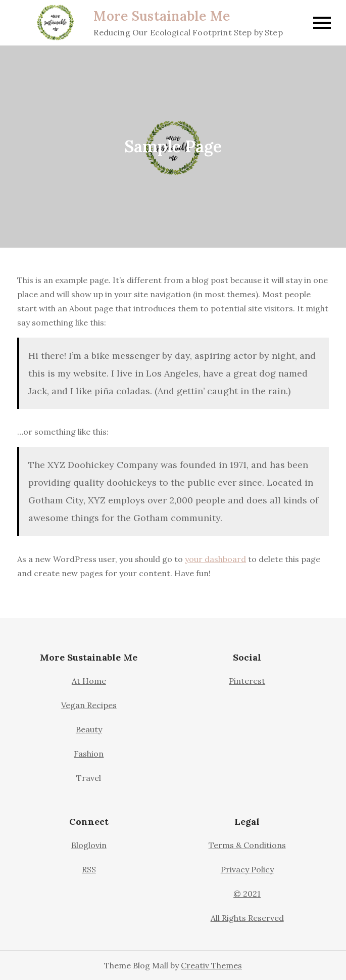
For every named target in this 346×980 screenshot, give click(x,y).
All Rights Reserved (247, 918)
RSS (89, 869)
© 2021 (247, 894)
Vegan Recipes (89, 705)
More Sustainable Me (162, 16)
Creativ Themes (211, 965)
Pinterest (247, 681)
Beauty (89, 729)
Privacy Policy (247, 869)
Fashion (89, 754)
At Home (89, 681)
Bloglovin (89, 845)
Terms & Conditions (247, 845)
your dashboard (215, 559)
